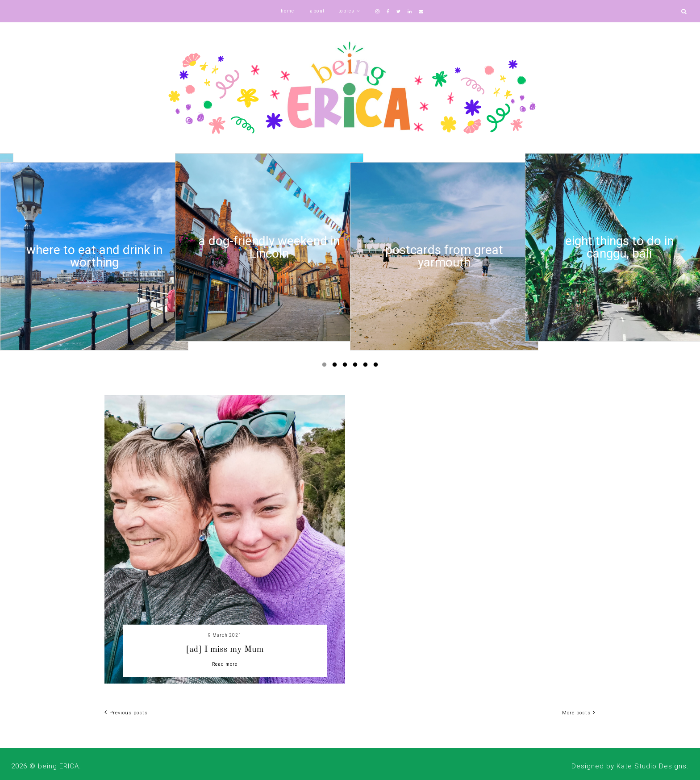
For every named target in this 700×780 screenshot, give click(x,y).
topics (347, 11)
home (288, 11)
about (317, 11)
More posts (579, 713)
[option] (94, 256)
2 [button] (336, 367)
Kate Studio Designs (652, 766)
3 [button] (346, 367)
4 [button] (357, 367)
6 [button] (377, 367)
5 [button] (367, 367)
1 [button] (326, 367)
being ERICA (58, 766)
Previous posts (126, 713)
